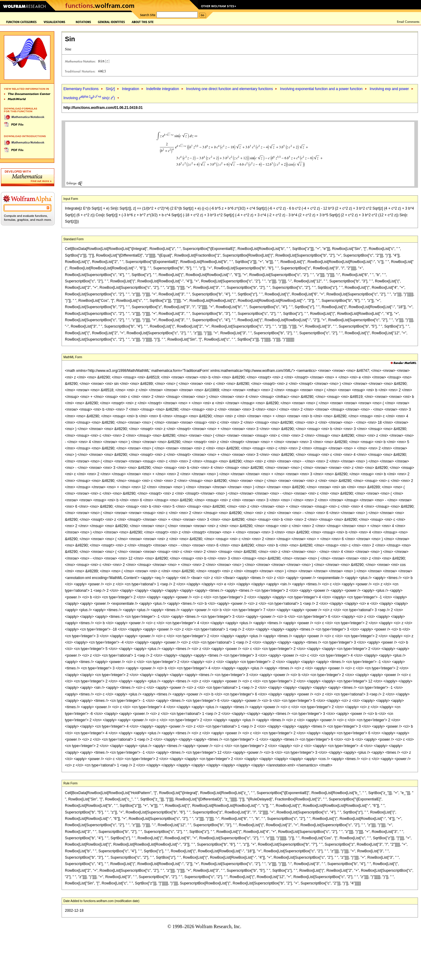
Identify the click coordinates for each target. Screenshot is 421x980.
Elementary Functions (81, 89)
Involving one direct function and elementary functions (230, 89)
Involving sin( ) (89, 98)
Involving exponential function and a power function (321, 89)
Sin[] (110, 89)
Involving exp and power (389, 89)
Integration (131, 89)
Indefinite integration (163, 89)
